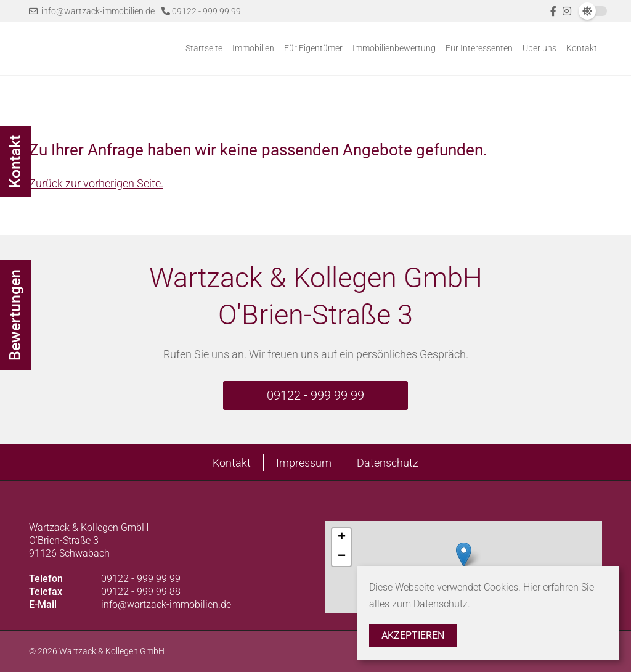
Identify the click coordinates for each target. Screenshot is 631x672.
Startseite (204, 48)
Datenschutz (388, 463)
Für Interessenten (479, 48)
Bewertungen (15, 315)
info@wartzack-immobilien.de (92, 11)
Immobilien (253, 48)
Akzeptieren (413, 635)
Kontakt (582, 48)
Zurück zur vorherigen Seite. (96, 183)
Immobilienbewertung (394, 48)
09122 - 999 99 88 (141, 592)
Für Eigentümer (313, 48)
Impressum (304, 463)
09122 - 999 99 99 (201, 11)
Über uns (539, 48)
